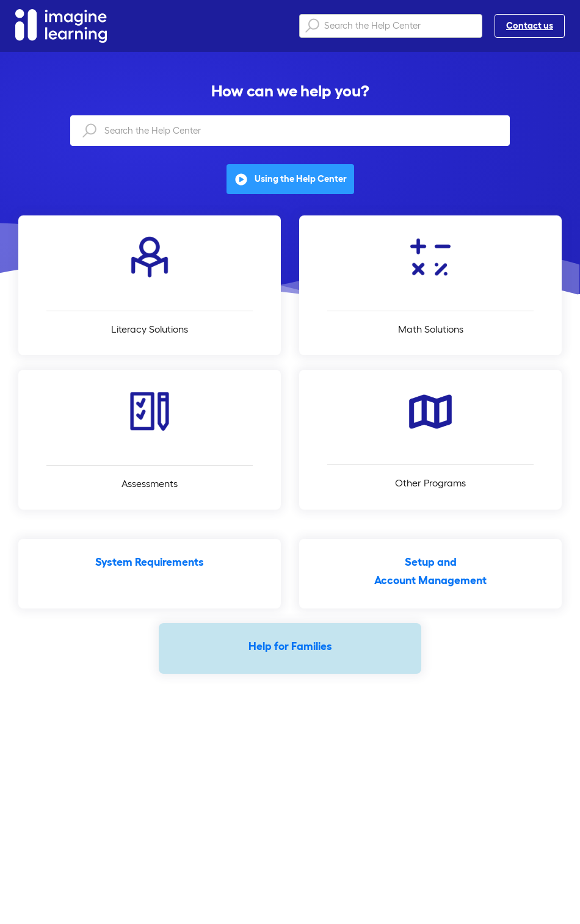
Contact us (530, 25)
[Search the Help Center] (391, 26)
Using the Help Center (290, 179)
